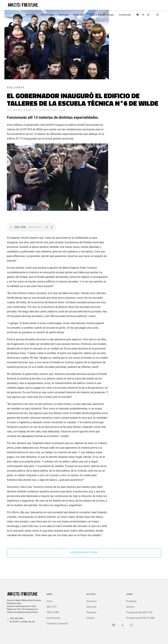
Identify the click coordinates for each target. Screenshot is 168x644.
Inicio (17, 15)
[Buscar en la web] (157, 15)
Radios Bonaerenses (102, 15)
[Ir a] (131, 625)
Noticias (64, 15)
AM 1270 (31, 15)
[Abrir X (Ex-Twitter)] (143, 15)
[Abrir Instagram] (148, 15)
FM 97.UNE (47, 15)
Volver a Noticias (84, 552)
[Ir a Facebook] (114, 625)
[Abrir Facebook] (138, 15)
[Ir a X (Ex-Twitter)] (123, 625)
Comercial (125, 15)
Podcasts (79, 15)
